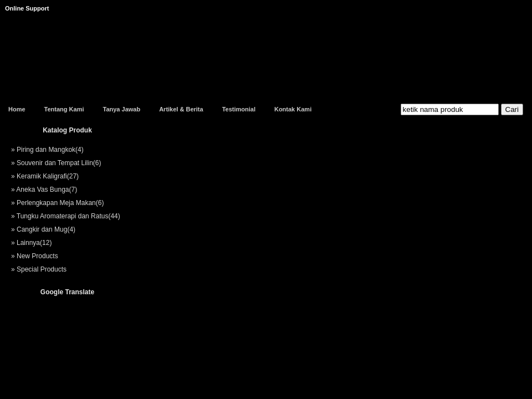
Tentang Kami (64, 109)
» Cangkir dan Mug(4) (43, 229)
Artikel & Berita (181, 109)
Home (17, 109)
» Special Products (39, 269)
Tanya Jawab (121, 109)
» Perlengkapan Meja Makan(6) (57, 203)
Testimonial (239, 109)
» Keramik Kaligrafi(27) (45, 176)
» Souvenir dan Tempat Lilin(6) (56, 163)
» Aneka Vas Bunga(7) (44, 190)
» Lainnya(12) (31, 243)
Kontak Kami (293, 109)
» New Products (35, 256)
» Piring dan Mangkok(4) (47, 150)
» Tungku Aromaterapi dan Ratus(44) (66, 216)
